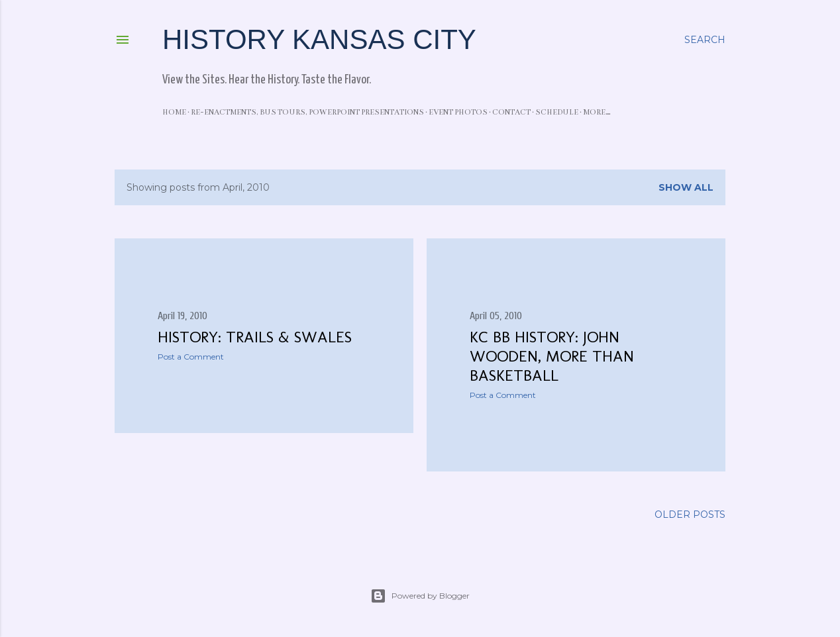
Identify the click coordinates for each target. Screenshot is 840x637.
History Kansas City (319, 39)
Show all (686, 187)
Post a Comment (191, 357)
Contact (511, 112)
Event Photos (458, 112)
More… (597, 112)
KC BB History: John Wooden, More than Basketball (552, 356)
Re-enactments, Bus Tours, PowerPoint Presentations (307, 112)
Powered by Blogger (420, 596)
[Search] (705, 40)
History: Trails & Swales (255, 337)
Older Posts (690, 514)
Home (174, 112)
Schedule (557, 112)
